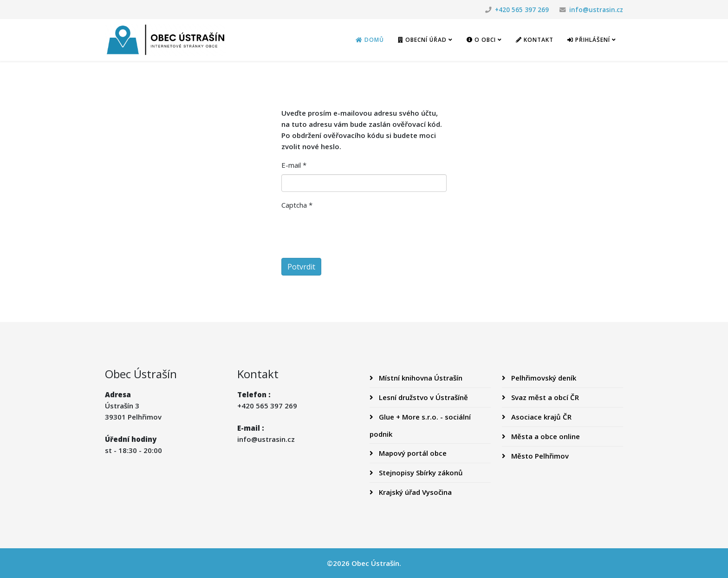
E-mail (294, 165)
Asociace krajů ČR (540, 417)
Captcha (297, 205)
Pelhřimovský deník (543, 378)
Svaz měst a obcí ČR (544, 397)
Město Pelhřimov (539, 456)
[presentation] (352, 232)
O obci (481, 40)
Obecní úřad (422, 40)
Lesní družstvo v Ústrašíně (422, 397)
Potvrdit (301, 267)
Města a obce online (545, 436)
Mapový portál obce (412, 453)
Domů (370, 40)
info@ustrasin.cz (596, 10)
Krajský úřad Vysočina (414, 492)
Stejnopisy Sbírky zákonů (420, 473)
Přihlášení (589, 40)
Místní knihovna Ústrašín (420, 378)
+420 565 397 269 (522, 10)
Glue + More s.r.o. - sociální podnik (420, 425)
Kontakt (535, 40)
